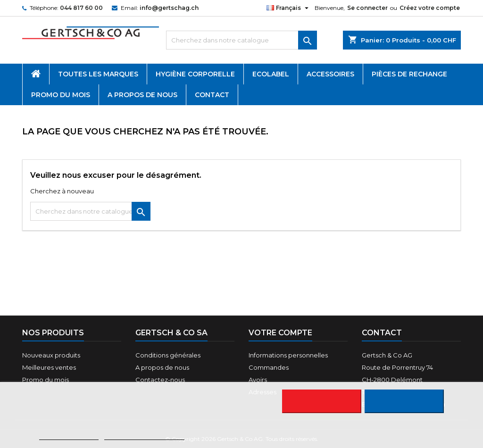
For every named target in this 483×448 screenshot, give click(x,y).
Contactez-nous (160, 380)
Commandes (269, 367)
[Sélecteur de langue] (289, 8)
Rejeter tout (321, 401)
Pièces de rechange (409, 74)
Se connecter (367, 8)
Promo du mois (61, 95)
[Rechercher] (241, 40)
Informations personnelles (288, 355)
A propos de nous (142, 95)
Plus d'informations (69, 436)
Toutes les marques (98, 74)
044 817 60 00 (81, 8)
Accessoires (330, 74)
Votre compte (280, 333)
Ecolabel (271, 74)
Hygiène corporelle (195, 74)
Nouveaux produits (51, 355)
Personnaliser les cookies (144, 436)
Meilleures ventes (49, 367)
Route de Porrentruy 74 (397, 367)
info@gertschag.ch (169, 8)
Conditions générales (168, 355)
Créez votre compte (430, 8)
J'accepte (404, 401)
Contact (212, 95)
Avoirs (258, 380)
